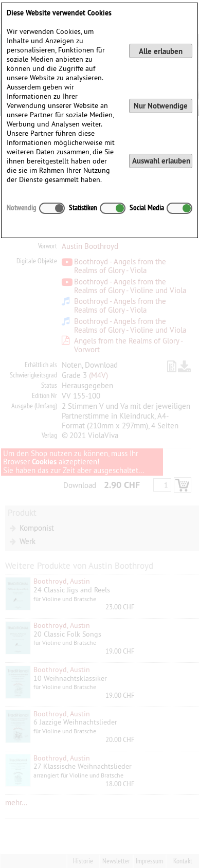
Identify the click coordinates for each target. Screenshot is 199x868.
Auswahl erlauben (161, 161)
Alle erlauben (161, 51)
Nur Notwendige (161, 106)
